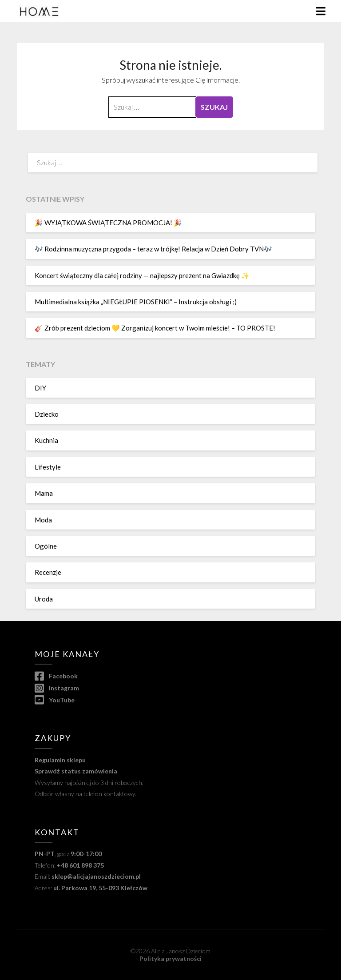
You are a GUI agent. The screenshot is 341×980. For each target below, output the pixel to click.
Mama (44, 493)
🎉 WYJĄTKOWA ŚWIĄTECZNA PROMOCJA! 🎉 (108, 223)
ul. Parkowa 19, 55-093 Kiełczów (100, 888)
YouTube (54, 700)
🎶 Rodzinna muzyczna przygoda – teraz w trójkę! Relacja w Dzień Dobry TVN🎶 (153, 249)
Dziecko (47, 414)
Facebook (56, 676)
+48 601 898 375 (80, 865)
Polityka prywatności (170, 958)
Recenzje (48, 572)
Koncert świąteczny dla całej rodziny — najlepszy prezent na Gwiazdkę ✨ (142, 275)
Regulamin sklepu (60, 760)
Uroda (44, 599)
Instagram (57, 688)
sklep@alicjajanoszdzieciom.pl (96, 876)
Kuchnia (46, 440)
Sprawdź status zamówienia (76, 771)
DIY (40, 388)
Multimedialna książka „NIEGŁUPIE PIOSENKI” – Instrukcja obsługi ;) (136, 302)
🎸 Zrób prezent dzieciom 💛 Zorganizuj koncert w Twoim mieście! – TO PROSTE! (155, 328)
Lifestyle (48, 467)
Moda (43, 520)
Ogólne (46, 546)
